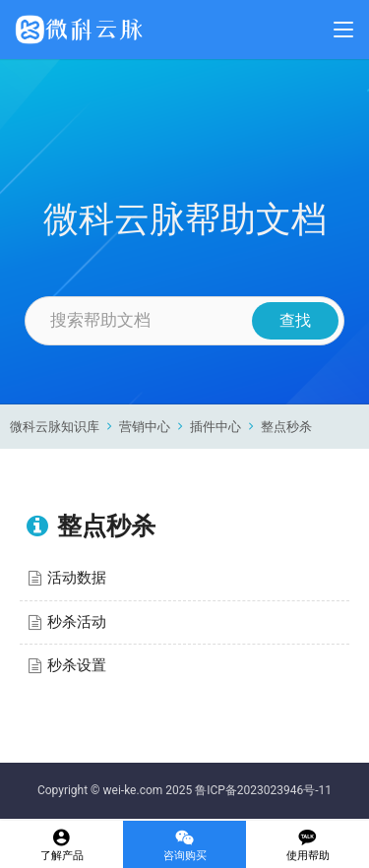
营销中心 (145, 427)
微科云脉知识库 (55, 427)
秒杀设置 (77, 665)
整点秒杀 (286, 427)
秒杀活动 (77, 622)
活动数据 (77, 578)
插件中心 (215, 427)
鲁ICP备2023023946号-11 (263, 790)
